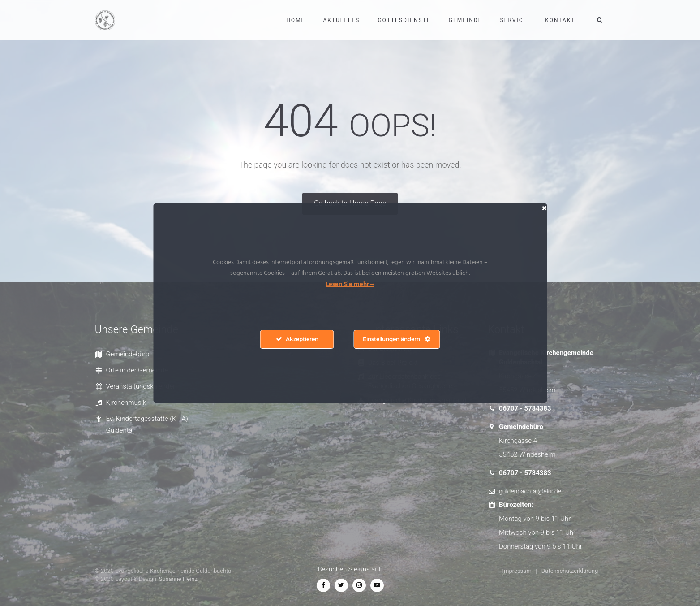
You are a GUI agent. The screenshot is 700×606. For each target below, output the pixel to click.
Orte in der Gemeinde (137, 370)
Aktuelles (341, 20)
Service (514, 20)
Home (296, 20)
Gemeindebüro (128, 354)
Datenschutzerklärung (570, 571)
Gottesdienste (404, 20)
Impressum (517, 571)
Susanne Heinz (178, 579)
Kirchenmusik (126, 403)
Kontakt (560, 20)
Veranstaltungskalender (141, 386)
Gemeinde (466, 20)
